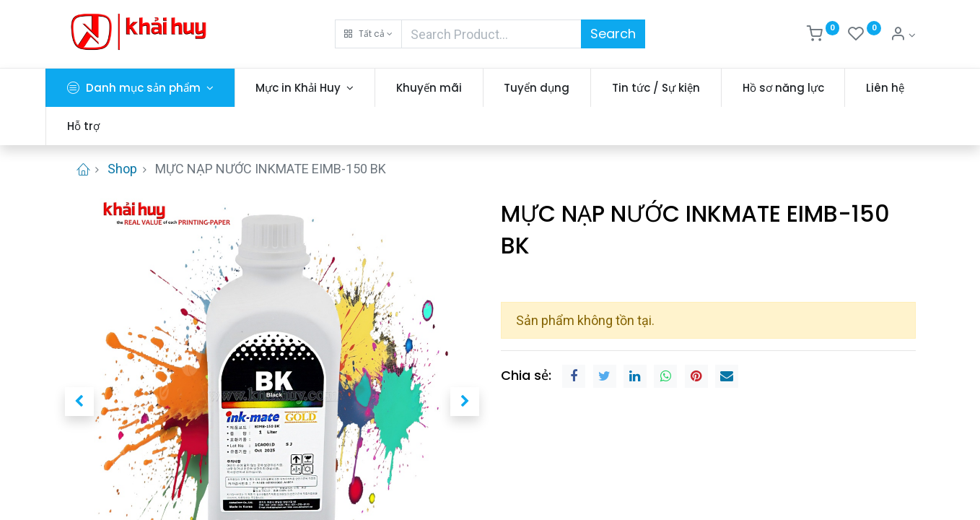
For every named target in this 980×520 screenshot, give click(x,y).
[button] (368, 34)
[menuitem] (448, 88)
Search (613, 34)
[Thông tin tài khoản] (903, 35)
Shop (122, 169)
